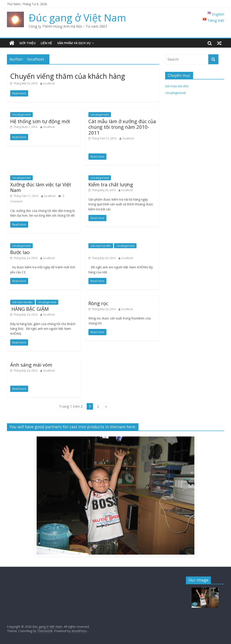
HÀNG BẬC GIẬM (29, 309)
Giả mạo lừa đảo (101, 246)
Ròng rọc (98, 303)
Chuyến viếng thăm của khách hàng (68, 76)
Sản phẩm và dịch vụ (74, 43)
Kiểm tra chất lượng (111, 184)
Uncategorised (21, 115)
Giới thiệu (27, 43)
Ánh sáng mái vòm (31, 365)
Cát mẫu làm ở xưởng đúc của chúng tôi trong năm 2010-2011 (122, 127)
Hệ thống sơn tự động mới (40, 121)
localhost (49, 83)
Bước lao (20, 252)
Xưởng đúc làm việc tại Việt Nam (41, 187)
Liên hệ (46, 43)
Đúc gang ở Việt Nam (77, 18)
